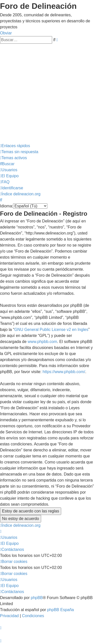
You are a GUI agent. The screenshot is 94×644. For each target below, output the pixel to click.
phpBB (37, 598)
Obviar (6, 33)
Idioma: (7, 206)
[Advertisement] (47, 93)
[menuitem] (19, 152)
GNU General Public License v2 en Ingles (51, 330)
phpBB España (61, 610)
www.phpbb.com (42, 342)
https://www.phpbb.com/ (64, 372)
